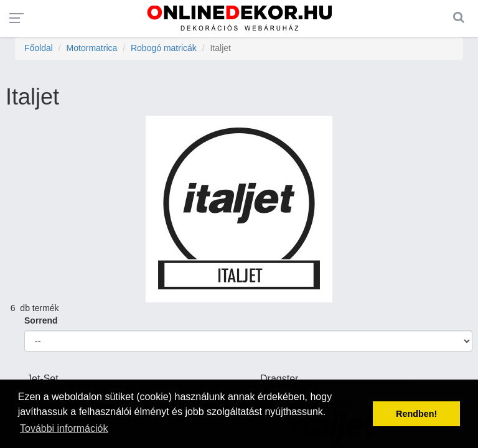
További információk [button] (64, 428)
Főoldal (39, 48)
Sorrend (41, 320)
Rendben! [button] (416, 414)
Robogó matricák (164, 48)
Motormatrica (92, 48)
